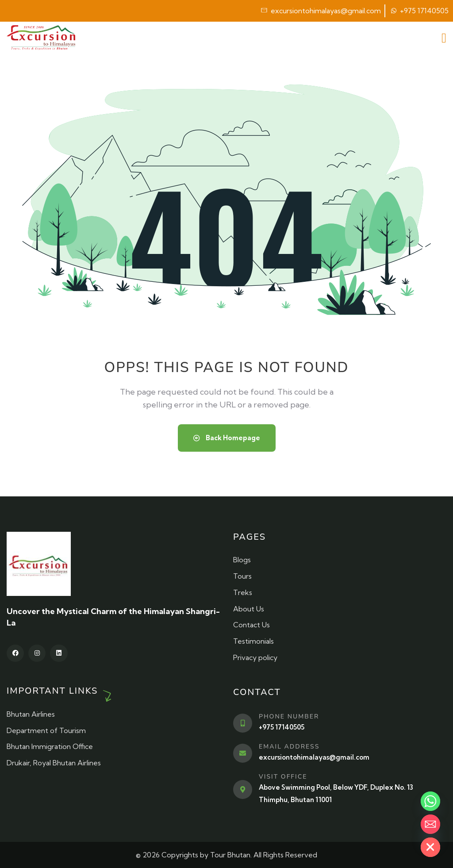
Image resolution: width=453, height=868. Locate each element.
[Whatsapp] (430, 801)
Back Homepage (227, 438)
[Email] (430, 824)
